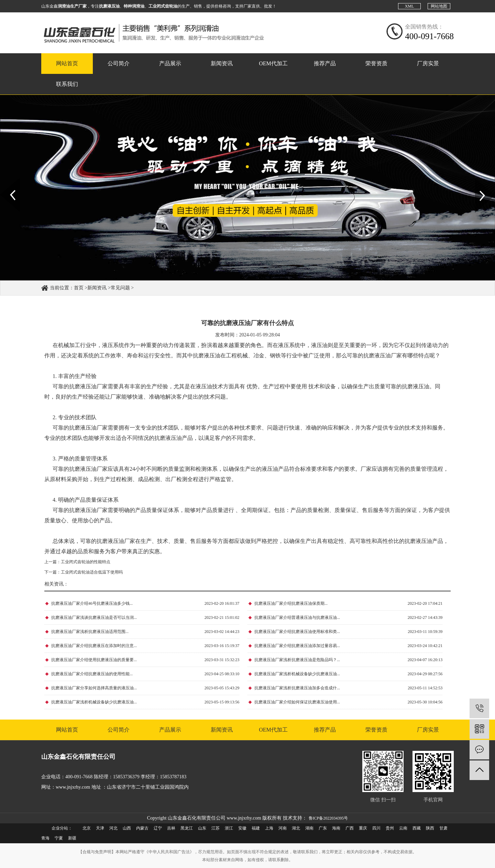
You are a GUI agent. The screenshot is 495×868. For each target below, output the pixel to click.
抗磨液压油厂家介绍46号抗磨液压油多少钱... (92, 603)
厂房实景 (428, 63)
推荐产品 (325, 63)
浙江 (229, 828)
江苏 (216, 828)
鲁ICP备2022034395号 (328, 818)
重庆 (363, 828)
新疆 (72, 838)
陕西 (430, 828)
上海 (269, 828)
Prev (4, 181)
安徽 (242, 828)
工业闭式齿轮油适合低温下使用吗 (92, 572)
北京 (87, 828)
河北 (113, 828)
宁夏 (59, 838)
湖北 (296, 828)
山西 (127, 828)
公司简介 (119, 63)
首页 (79, 288)
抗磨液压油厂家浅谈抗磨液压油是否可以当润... (94, 617)
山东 (202, 828)
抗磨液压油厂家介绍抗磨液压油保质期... (291, 603)
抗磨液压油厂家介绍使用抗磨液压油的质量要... (94, 660)
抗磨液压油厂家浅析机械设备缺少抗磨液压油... (297, 674)
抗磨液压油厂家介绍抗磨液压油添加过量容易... (297, 646)
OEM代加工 (273, 63)
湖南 (309, 828)
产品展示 (170, 63)
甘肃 (443, 828)
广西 (350, 828)
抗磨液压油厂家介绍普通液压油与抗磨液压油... (297, 617)
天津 (100, 828)
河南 (283, 828)
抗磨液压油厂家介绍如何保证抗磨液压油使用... (297, 702)
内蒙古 (142, 828)
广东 (323, 828)
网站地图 (439, 6)
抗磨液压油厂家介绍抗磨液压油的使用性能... (92, 674)
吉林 (171, 828)
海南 (336, 828)
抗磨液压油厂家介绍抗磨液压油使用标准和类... (297, 632)
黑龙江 (187, 828)
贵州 (390, 828)
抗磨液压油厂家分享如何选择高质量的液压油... (94, 688)
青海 (45, 838)
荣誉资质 (376, 63)
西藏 (417, 828)
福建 (256, 828)
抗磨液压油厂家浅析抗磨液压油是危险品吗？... (297, 660)
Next (479, 181)
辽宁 (158, 828)
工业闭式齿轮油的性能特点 (86, 562)
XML (410, 6)
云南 (403, 828)
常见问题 (120, 288)
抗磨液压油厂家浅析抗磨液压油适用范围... (90, 632)
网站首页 (67, 63)
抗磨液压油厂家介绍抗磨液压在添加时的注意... (94, 646)
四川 (376, 828)
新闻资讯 (222, 63)
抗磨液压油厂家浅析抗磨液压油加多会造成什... (297, 688)
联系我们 (67, 84)
